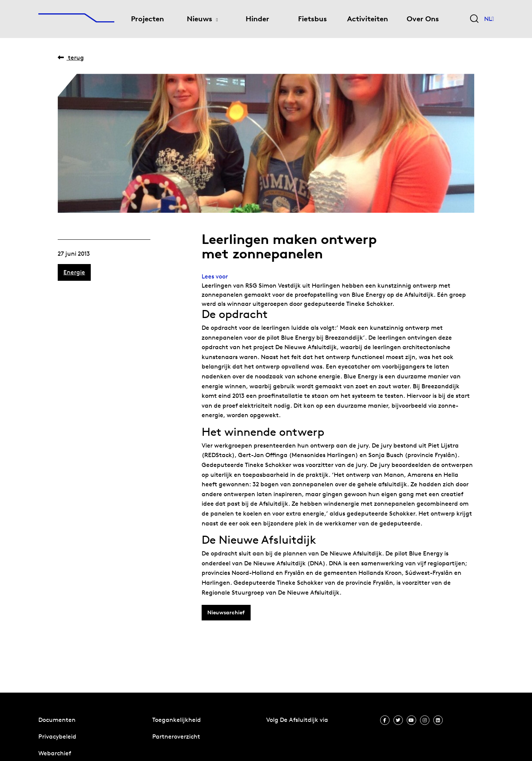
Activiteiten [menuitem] (368, 19)
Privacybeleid (57, 736)
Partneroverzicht (176, 736)
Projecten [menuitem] (148, 19)
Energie (74, 272)
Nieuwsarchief (226, 612)
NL (489, 19)
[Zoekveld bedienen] (474, 19)
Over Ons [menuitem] (423, 19)
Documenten (57, 720)
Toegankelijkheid (177, 720)
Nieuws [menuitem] (200, 19)
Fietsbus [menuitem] (313, 19)
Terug (71, 58)
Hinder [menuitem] (257, 19)
